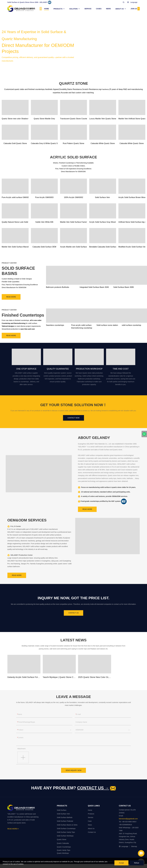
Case (90, 821)
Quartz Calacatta (63, 843)
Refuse (137, 863)
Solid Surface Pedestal (65, 821)
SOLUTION (73, 9)
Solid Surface (62, 810)
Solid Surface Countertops (66, 829)
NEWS (108, 9)
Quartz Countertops (64, 847)
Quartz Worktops (63, 853)
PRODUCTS (58, 9)
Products (91, 814)
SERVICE (88, 9)
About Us (91, 829)
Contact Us (92, 832)
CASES (99, 9)
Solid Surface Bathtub (65, 817)
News (90, 825)
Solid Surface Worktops (65, 836)
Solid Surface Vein (63, 814)
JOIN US (134, 9)
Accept (121, 863)
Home (90, 810)
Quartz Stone (62, 839)
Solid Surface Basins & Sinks (67, 825)
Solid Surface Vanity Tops (66, 832)
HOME (46, 9)
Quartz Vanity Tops (64, 850)
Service (91, 817)
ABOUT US (119, 9)
